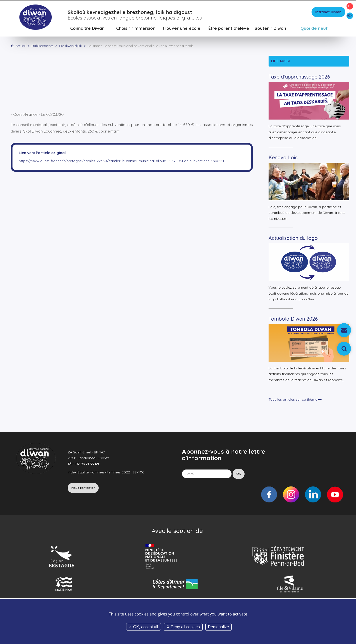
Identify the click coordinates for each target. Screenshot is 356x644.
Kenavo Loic (283, 158)
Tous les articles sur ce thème (295, 400)
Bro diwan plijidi (71, 46)
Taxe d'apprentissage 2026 (299, 77)
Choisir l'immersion (136, 29)
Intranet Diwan (328, 13)
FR (350, 6)
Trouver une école (181, 29)
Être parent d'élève (229, 29)
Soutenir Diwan (270, 29)
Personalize (219, 627)
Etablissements (43, 46)
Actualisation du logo (293, 239)
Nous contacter (83, 488)
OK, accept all (144, 627)
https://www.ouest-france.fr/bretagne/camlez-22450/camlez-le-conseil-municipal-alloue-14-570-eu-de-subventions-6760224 (121, 161)
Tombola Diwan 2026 (293, 319)
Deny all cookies (183, 627)
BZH (350, 16)
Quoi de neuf (314, 29)
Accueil (20, 46)
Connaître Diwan (87, 29)
